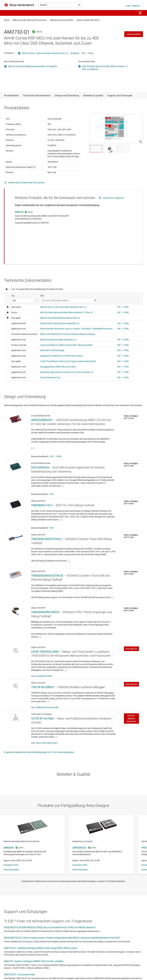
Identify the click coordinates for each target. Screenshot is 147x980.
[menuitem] (132, 13)
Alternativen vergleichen (114, 205)
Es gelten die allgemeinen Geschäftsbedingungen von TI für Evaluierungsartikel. (39, 737)
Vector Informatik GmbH (47, 728)
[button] (7, 13)
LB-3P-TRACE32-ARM (45, 636)
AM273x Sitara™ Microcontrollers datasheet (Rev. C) (45, 53)
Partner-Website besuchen (131, 703)
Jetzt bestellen (134, 34)
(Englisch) (75, 53)
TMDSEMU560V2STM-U (46, 524)
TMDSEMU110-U (42, 490)
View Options (131, 634)
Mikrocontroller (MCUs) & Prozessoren (30, 20)
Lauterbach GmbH (44, 661)
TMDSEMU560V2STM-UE (47, 560)
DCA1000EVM (40, 452)
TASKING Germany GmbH (47, 692)
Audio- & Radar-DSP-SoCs (88, 20)
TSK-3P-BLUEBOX (42, 672)
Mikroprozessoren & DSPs (62, 20)
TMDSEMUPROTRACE (45, 597)
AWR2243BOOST (42, 405)
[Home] (19, 5)
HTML (91, 53)
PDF (83, 53)
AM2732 (19, 219)
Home (7, 20)
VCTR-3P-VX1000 (42, 703)
